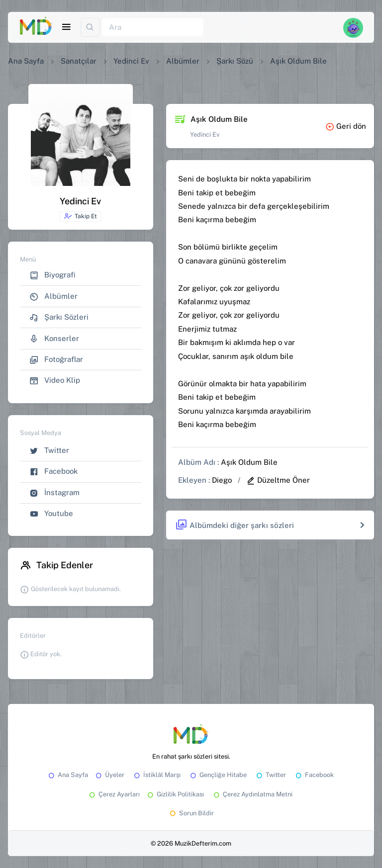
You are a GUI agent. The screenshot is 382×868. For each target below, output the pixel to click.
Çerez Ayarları (114, 794)
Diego (222, 480)
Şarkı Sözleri (59, 317)
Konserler (54, 339)
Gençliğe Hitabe (218, 775)
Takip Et (80, 216)
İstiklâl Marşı (156, 775)
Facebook (53, 472)
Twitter (49, 451)
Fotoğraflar (56, 360)
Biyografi (52, 275)
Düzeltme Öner (278, 480)
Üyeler (109, 775)
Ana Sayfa (26, 61)
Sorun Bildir (191, 813)
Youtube (51, 514)
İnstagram (54, 493)
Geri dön (346, 126)
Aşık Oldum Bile (249, 462)
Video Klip (55, 381)
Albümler (183, 61)
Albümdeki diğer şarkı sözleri (235, 525)
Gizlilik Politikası (175, 794)
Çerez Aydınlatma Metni (252, 794)
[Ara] (153, 28)
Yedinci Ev (131, 61)
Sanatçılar (79, 61)
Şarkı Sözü (235, 61)
